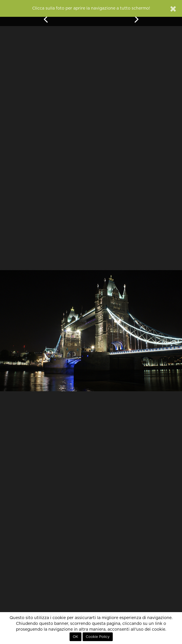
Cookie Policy (98, 637)
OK (75, 637)
